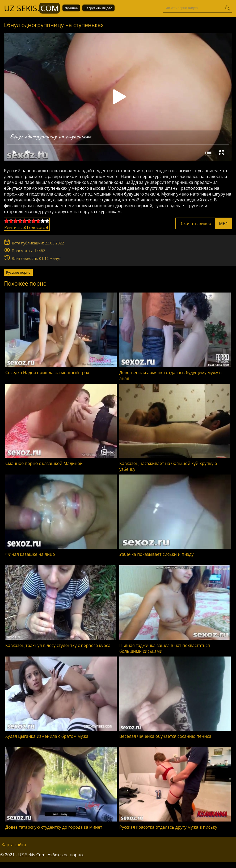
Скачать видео (204, 223)
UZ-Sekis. (32, 8)
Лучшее (71, 8)
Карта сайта (14, 845)
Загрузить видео (98, 8)
